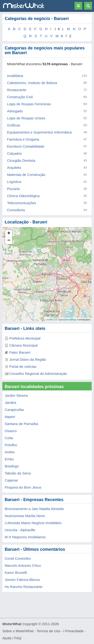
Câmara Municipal (23, 345)
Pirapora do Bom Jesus (23, 487)
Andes (10, 452)
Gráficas (14, 125)
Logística (14, 182)
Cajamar (11, 480)
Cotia (9, 438)
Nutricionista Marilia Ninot (25, 516)
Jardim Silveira (16, 395)
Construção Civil (20, 97)
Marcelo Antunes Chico (23, 565)
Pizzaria (13, 189)
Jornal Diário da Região (28, 359)
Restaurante (17, 90)
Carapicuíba (14, 410)
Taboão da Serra (18, 473)
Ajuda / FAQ (12, 638)
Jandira (10, 403)
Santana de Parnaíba (21, 424)
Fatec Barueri (20, 352)
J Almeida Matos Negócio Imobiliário (33, 523)
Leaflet (49, 320)
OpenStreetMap (67, 320)
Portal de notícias (23, 367)
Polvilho (11, 445)
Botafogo (12, 466)
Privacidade (74, 631)
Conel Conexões (18, 558)
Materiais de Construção (26, 175)
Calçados (14, 153)
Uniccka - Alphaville (20, 530)
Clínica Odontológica (23, 196)
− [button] (9, 241)
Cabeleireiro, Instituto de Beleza (32, 83)
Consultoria (16, 210)
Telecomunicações (22, 203)
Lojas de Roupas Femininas (29, 104)
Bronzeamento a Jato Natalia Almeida (34, 509)
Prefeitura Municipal (25, 338)
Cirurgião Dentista (21, 160)
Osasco (11, 431)
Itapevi (10, 417)
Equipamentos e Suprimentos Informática (39, 132)
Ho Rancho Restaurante (24, 587)
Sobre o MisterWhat (18, 631)
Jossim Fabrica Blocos (22, 580)
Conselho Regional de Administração (38, 374)
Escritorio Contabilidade (26, 146)
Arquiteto (14, 168)
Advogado (15, 111)
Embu (9, 459)
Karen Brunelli (16, 573)
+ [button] (9, 234)
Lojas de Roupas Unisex (26, 118)
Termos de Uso (49, 631)
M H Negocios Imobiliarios (25, 537)
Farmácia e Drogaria (23, 139)
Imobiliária (15, 76)
